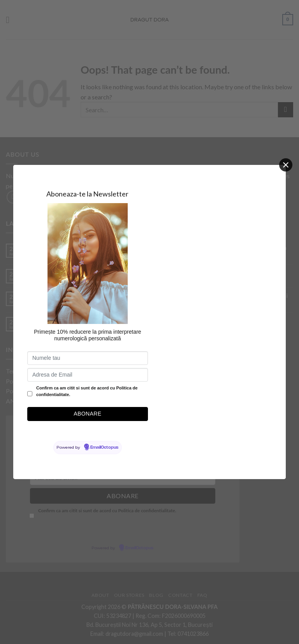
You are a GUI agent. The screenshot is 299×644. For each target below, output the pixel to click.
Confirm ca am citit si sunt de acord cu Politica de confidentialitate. (87, 391)
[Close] (286, 165)
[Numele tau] (88, 358)
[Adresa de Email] (88, 375)
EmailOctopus (104, 448)
